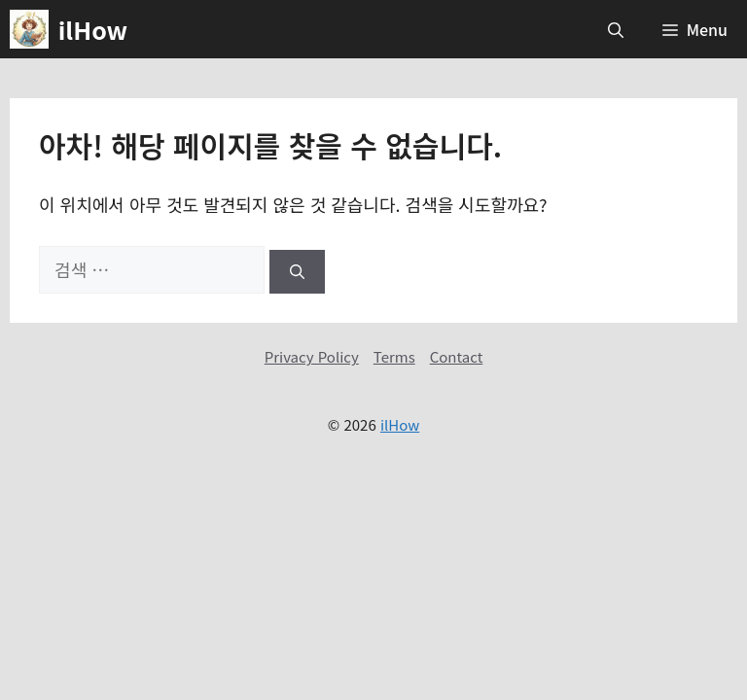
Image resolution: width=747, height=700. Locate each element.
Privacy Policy (312, 356)
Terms (394, 356)
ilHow (93, 29)
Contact (457, 356)
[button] (616, 29)
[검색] (297, 272)
